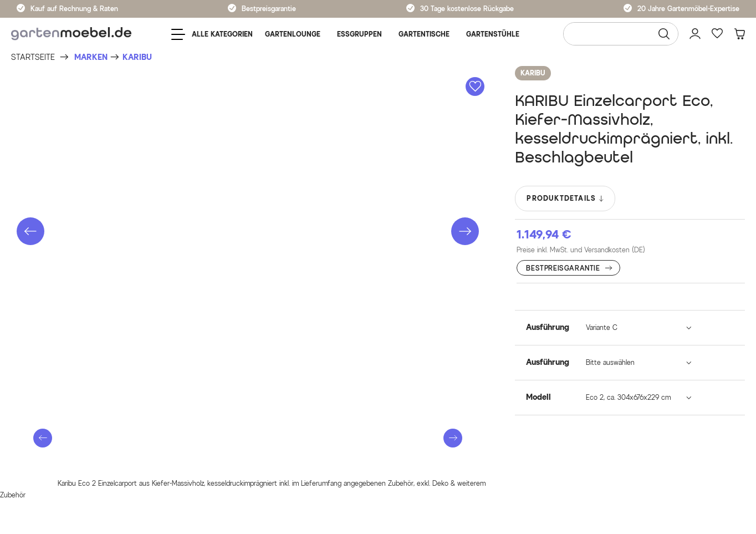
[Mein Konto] (695, 34)
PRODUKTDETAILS (566, 199)
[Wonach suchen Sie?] (621, 34)
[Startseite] (33, 57)
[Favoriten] (717, 34)
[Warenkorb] (739, 34)
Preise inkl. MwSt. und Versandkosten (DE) (581, 250)
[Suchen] (664, 34)
